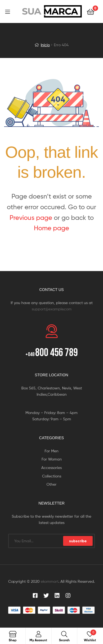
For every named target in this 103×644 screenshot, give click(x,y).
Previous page (31, 218)
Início (45, 45)
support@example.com (52, 309)
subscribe (78, 541)
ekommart (50, 581)
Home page (51, 228)
